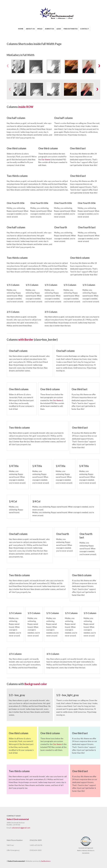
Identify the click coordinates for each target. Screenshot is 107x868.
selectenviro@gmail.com (21, 828)
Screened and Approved (86, 851)
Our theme (46, 160)
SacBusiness (46, 861)
